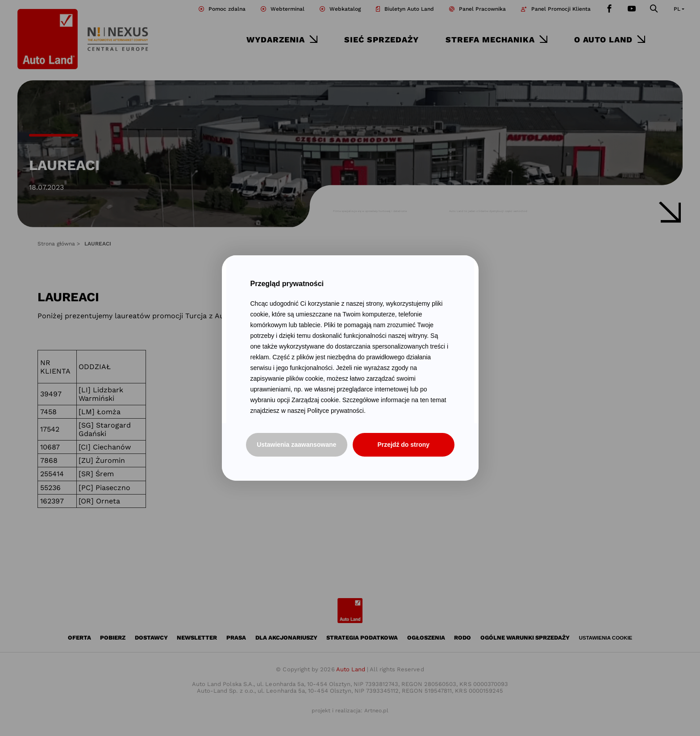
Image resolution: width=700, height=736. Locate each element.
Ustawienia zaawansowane (296, 445)
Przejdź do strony (403, 445)
